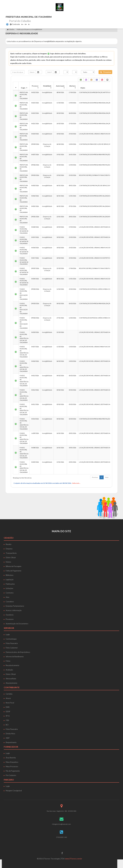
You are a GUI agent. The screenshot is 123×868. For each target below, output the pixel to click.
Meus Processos (12, 766)
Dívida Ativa (10, 734)
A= (22, 24)
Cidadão (11, 29)
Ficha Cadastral (12, 648)
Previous (95, 477)
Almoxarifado (11, 679)
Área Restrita (11, 758)
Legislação (10, 580)
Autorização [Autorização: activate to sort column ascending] (60, 86)
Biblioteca (9, 575)
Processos (10, 619)
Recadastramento (12, 665)
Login (8, 635)
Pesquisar (106, 72)
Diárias (8, 562)
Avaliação (9, 670)
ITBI (7, 720)
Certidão (9, 694)
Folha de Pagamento (14, 571)
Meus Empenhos (12, 762)
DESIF (8, 712)
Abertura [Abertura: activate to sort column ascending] (72, 86)
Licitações (9, 588)
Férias (8, 661)
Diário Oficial (11, 557)
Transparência (11, 553)
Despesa (9, 549)
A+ (26, 24)
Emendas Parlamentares (15, 606)
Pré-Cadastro (11, 775)
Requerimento (11, 742)
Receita (9, 544)
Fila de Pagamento (13, 771)
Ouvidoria (10, 615)
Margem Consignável (14, 791)
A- (29, 24)
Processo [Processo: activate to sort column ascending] (35, 86)
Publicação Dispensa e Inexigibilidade (29, 29)
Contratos (10, 593)
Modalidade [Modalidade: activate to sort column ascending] (47, 86)
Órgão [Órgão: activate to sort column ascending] (23, 88)
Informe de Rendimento (15, 657)
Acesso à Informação (14, 610)
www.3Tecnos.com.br (74, 859)
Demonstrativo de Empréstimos (18, 652)
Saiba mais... (76, 483)
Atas (7, 597)
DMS (8, 707)
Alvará (8, 698)
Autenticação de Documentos (17, 624)
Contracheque (11, 639)
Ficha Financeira (12, 643)
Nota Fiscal (10, 703)
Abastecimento (12, 683)
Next (107, 477)
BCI (7, 725)
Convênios (10, 602)
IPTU (8, 716)
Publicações (10, 584)
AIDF (8, 738)
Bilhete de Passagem (14, 566)
